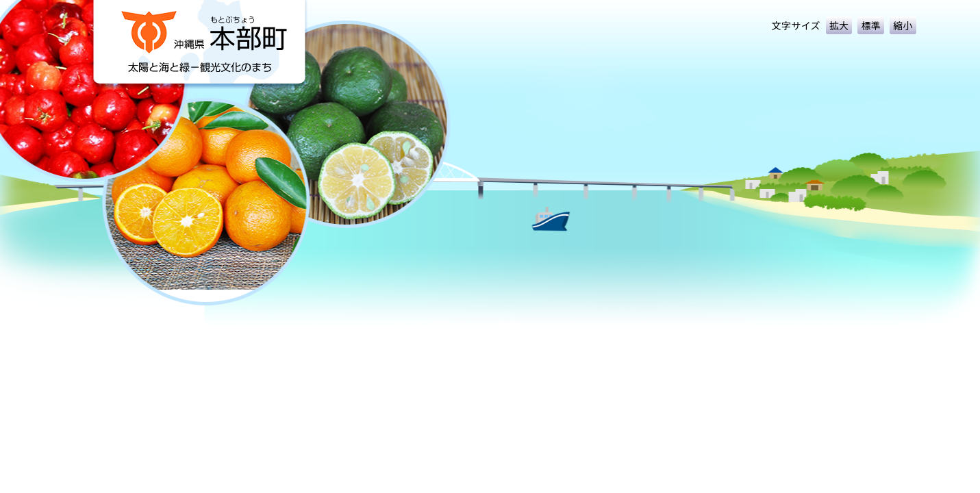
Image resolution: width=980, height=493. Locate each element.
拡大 (839, 25)
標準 (871, 25)
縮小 (903, 25)
